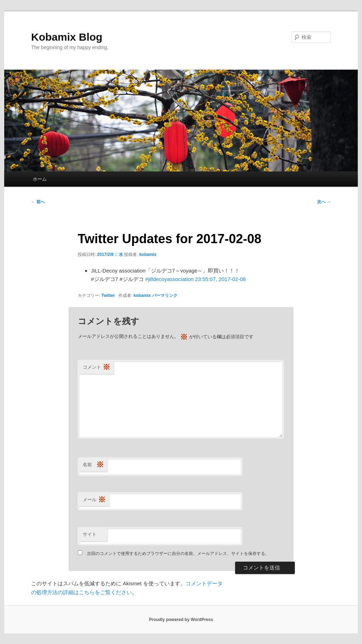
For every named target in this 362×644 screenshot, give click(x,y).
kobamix (148, 254)
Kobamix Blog (67, 37)
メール (94, 500)
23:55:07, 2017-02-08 (220, 279)
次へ (324, 202)
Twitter (108, 295)
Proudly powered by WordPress (181, 620)
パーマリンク (165, 295)
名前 (93, 465)
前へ (38, 202)
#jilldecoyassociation (170, 279)
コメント (97, 367)
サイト (90, 534)
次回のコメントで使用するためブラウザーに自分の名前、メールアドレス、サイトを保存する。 (178, 554)
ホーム (40, 179)
